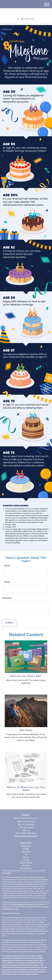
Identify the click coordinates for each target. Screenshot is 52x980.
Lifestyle (26, 860)
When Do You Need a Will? (26, 676)
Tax (26, 854)
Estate (26, 849)
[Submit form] (9, 623)
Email (7, 582)
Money (26, 857)
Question (7, 598)
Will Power (26, 730)
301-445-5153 (26, 19)
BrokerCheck (7, 873)
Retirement (26, 846)
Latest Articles (26, 863)
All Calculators (26, 868)
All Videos (26, 865)
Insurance (26, 852)
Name (7, 566)
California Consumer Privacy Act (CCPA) (24, 904)
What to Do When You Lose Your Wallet (26, 789)
